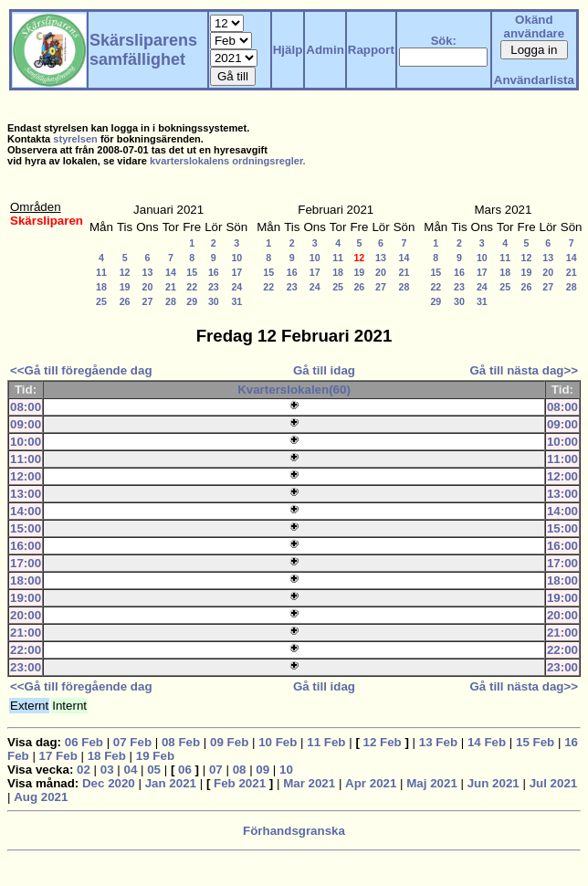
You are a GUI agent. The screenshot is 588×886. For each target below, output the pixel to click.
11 (101, 272)
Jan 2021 (171, 783)
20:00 (26, 615)
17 (236, 272)
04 (131, 770)
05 (154, 770)
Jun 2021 (493, 783)
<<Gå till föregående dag (81, 370)
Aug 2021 (41, 797)
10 (236, 258)
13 (148, 272)
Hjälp (288, 50)
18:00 (26, 580)
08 (240, 770)
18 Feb (107, 756)
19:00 (26, 598)
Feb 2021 (240, 783)
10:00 (26, 442)
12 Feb (383, 742)
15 (192, 272)
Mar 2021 (309, 783)
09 (262, 770)
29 (192, 301)
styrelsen (75, 139)
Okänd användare (535, 26)
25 (101, 301)
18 (101, 287)
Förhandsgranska (294, 831)
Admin (325, 50)
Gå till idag (324, 370)
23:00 (26, 667)
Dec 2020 (109, 783)
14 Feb (487, 742)
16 (214, 272)
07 (216, 770)
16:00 (26, 546)
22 (192, 287)
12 (125, 272)
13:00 (26, 494)
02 (84, 770)
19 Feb (155, 756)
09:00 (26, 424)
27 (148, 301)
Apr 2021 (371, 783)
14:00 (26, 511)
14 (171, 272)
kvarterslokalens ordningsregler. (228, 161)
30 (214, 301)
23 (214, 287)
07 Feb (132, 742)
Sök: (444, 41)
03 (107, 770)
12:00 (26, 476)
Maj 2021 (432, 783)
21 (171, 287)
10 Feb (278, 742)
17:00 (26, 563)
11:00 (26, 459)
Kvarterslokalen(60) (294, 390)
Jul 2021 (554, 783)
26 (125, 301)
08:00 (26, 407)
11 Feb (326, 742)
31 (236, 301)
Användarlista (534, 80)
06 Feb (84, 742)
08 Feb (181, 742)
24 (236, 287)
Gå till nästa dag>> (524, 370)
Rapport (371, 50)
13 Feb (438, 742)
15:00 (26, 528)
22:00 (26, 650)
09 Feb (229, 742)
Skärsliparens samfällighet (143, 50)
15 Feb (535, 742)
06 (185, 770)
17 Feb (58, 756)
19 (125, 287)
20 (148, 287)
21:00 (26, 633)
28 (171, 301)
